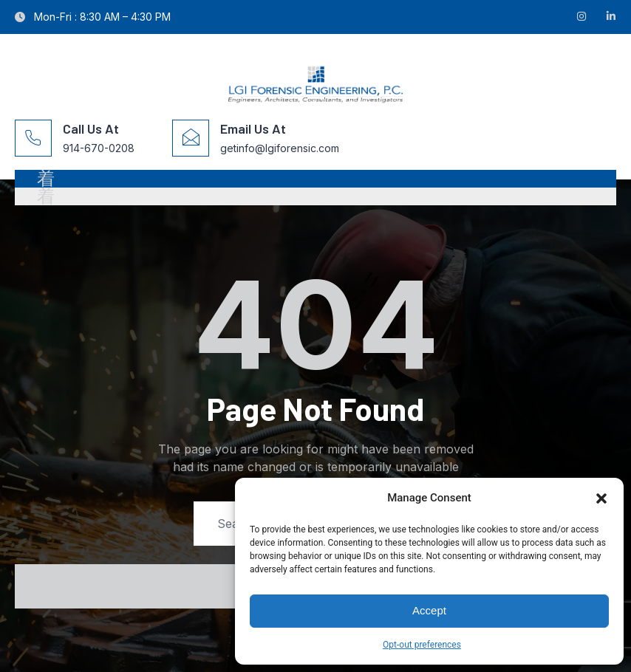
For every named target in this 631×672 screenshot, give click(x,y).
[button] (601, 498)
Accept (429, 610)
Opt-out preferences (422, 645)
